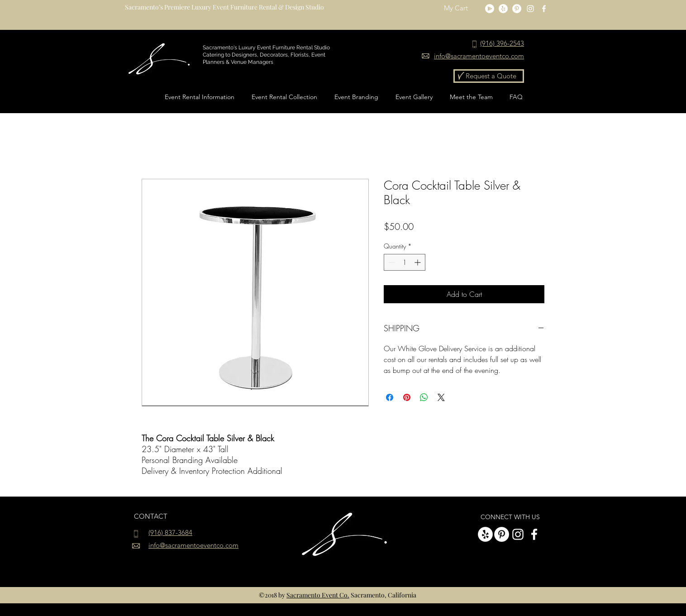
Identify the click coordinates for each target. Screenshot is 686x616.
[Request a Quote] (489, 76)
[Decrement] (391, 262)
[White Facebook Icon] (544, 9)
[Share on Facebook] (390, 397)
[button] (461, 8)
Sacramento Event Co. (318, 595)
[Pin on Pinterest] (407, 397)
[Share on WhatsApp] (424, 397)
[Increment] (418, 262)
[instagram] (530, 9)
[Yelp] (503, 9)
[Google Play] (490, 9)
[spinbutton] (405, 262)
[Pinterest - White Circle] (517, 9)
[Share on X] (441, 397)
